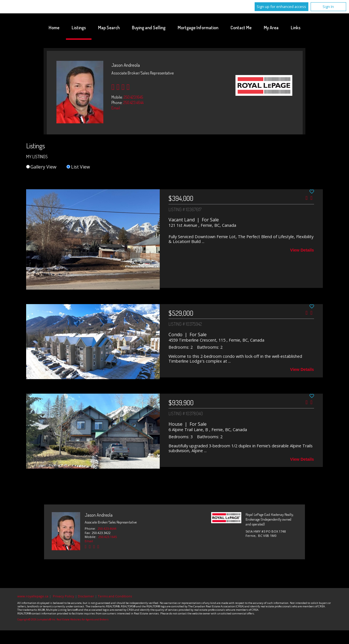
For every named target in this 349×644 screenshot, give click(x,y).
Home (54, 28)
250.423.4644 (133, 102)
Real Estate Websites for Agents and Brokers (83, 620)
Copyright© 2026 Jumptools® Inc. (37, 620)
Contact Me (241, 28)
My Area (271, 28)
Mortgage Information (198, 28)
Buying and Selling (149, 28)
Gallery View (41, 167)
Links (296, 28)
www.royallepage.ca (33, 596)
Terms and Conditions (115, 596)
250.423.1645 (133, 97)
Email (116, 108)
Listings (79, 28)
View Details (302, 250)
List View (78, 167)
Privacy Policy (64, 596)
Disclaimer (86, 596)
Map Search (109, 28)
